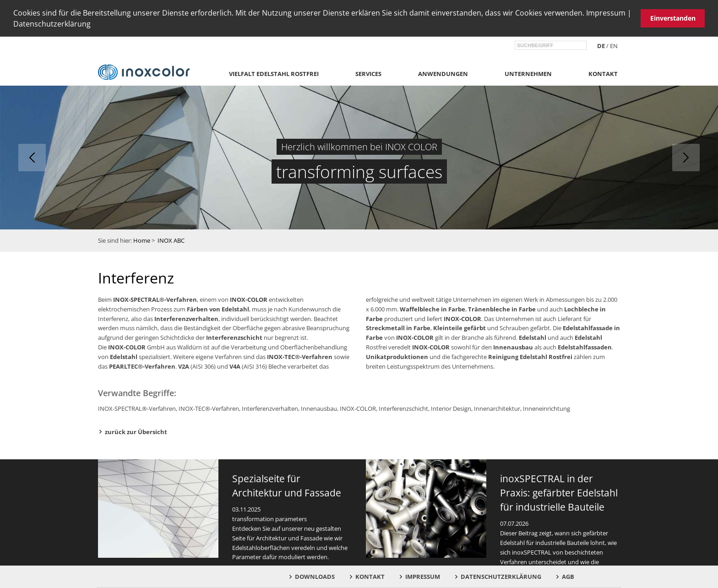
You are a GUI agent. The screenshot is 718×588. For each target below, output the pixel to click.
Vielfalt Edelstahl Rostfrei (274, 73)
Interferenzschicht (234, 337)
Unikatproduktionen (397, 356)
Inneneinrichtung (547, 408)
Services (368, 73)
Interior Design (451, 408)
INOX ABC (171, 240)
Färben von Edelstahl (218, 308)
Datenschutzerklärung (52, 24)
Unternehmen (528, 73)
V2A (184, 365)
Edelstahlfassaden (585, 346)
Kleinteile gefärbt (460, 327)
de (601, 45)
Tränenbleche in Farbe (502, 308)
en (614, 45)
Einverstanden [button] (673, 18)
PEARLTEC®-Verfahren (142, 365)
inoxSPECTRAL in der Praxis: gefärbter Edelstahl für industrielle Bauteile (559, 492)
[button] (94, 25)
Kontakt (603, 73)
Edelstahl (124, 356)
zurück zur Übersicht (136, 430)
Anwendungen (443, 73)
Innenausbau (513, 346)
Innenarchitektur (497, 408)
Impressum (606, 13)
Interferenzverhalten (186, 317)
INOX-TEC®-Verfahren (300, 356)
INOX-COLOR (249, 299)
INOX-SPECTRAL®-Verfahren (155, 299)
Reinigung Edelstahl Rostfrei (530, 356)
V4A (235, 365)
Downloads (315, 577)
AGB (568, 577)
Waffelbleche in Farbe (432, 308)
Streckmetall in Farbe (398, 327)
